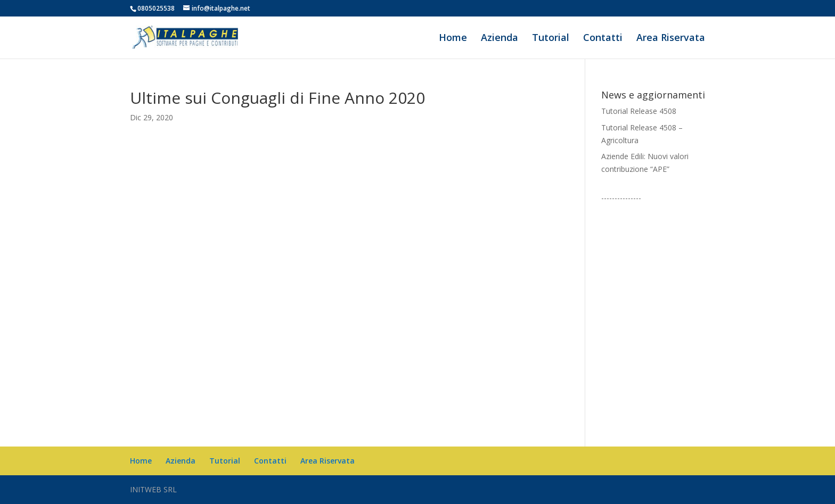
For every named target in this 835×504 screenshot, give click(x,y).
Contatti (603, 39)
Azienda (500, 39)
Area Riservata (671, 39)
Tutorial (551, 39)
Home (453, 39)
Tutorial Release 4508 (639, 111)
